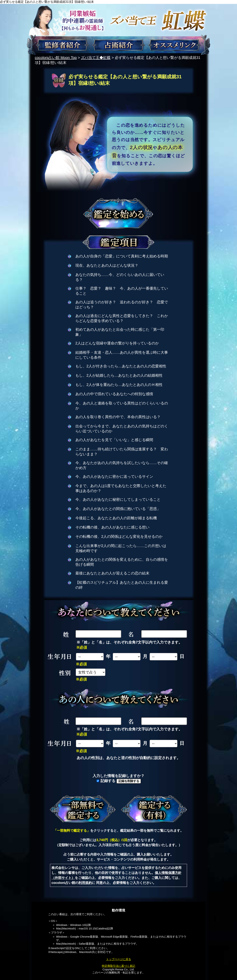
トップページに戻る (119, 959)
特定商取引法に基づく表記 (118, 966)
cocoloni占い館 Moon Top (56, 58)
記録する (106, 781)
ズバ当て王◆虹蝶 (96, 58)
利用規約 (85, 883)
